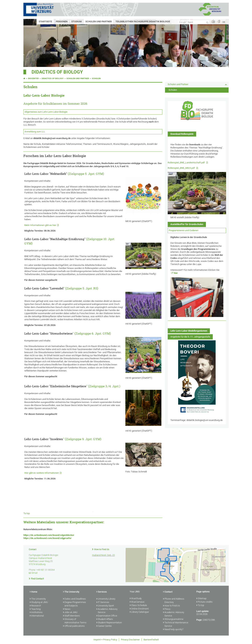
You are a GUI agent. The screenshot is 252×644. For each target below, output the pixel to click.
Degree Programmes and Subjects (74, 604)
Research (35, 606)
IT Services (103, 602)
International (37, 616)
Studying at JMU (39, 602)
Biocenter (33, 79)
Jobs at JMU (70, 613)
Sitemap (201, 599)
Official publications (74, 626)
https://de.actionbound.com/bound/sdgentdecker (49, 535)
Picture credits (204, 602)
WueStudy (136, 599)
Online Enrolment (139, 609)
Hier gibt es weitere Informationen (42, 473)
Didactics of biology (57, 72)
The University (38, 599)
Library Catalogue (139, 612)
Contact (168, 592)
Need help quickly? (173, 630)
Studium (76, 21)
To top (27, 513)
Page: (199, 620)
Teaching (35, 609)
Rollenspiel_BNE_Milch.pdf (182, 168)
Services (102, 592)
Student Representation (109, 623)
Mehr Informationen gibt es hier (40, 225)
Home (34, 592)
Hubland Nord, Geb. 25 (103, 555)
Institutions (36, 613)
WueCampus (137, 602)
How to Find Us (102, 549)
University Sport (105, 606)
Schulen (96, 79)
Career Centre (104, 626)
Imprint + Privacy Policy (105, 640)
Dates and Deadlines (74, 599)
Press (167, 609)
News (67, 609)
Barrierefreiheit (151, 640)
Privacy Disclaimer (130, 640)
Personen (62, 21)
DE (224, 22)
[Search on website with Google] (194, 22)
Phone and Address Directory (174, 601)
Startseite (45, 21)
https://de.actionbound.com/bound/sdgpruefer (47, 538)
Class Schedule (138, 606)
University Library (106, 599)
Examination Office (107, 616)
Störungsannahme (173, 619)
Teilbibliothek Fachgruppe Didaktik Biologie (143, 21)
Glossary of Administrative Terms (75, 621)
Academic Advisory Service (107, 611)
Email (35, 573)
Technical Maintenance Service (176, 624)
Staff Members (71, 616)
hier (176, 273)
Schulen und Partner (99, 21)
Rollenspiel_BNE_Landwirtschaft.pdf (187, 163)
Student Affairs (105, 619)
